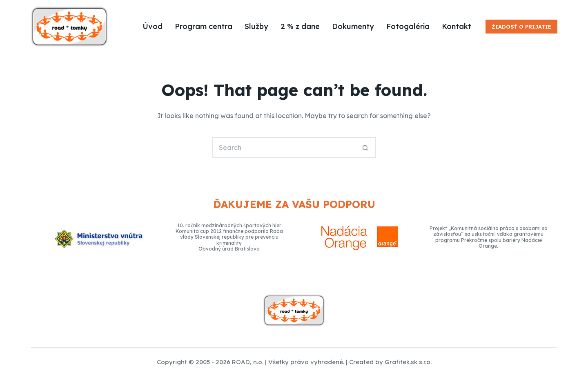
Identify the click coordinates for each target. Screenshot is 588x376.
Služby (256, 26)
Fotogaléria (408, 26)
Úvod (153, 26)
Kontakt (457, 26)
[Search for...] (284, 148)
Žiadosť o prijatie (521, 27)
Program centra (204, 26)
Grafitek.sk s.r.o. (408, 362)
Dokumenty (353, 26)
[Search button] (365, 148)
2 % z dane (300, 26)
